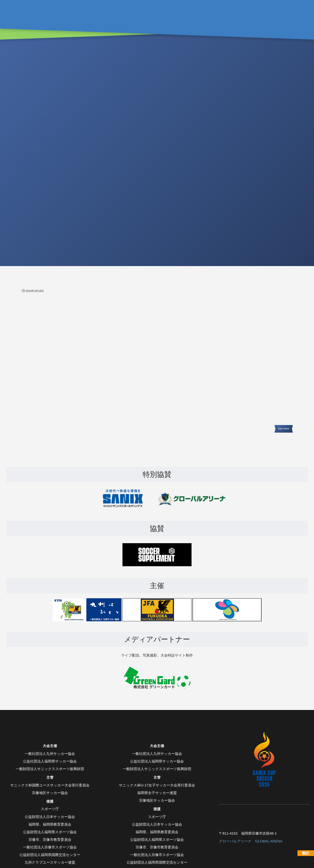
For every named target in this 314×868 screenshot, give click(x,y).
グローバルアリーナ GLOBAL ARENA (251, 841)
